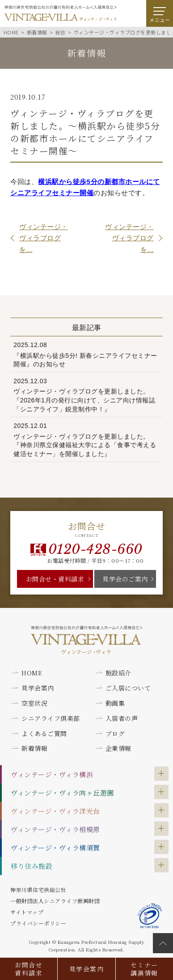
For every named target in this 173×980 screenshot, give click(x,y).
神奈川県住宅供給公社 (38, 890)
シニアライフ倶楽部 (51, 718)
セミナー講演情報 (144, 969)
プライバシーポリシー (38, 923)
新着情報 (34, 748)
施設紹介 (118, 673)
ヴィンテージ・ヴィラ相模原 (55, 829)
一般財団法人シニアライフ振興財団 (55, 901)
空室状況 (34, 703)
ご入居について (128, 688)
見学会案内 (86, 969)
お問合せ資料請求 (29, 969)
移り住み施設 (32, 866)
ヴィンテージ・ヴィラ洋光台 (55, 811)
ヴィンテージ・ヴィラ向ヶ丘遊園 (62, 793)
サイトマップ (27, 912)
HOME (32, 673)
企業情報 (118, 748)
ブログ (115, 733)
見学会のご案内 (125, 579)
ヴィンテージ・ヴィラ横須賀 (55, 848)
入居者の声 (122, 718)
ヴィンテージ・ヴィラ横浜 (52, 774)
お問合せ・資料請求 (55, 579)
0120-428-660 (95, 549)
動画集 (115, 703)
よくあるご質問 (44, 733)
